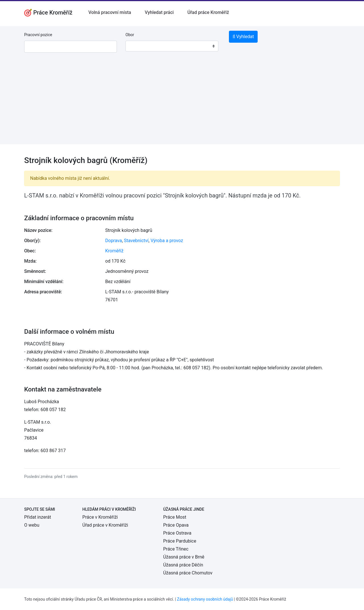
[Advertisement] (182, 104)
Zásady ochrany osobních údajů (205, 599)
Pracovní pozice (38, 35)
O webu (32, 525)
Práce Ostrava (177, 533)
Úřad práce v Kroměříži (105, 525)
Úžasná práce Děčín (183, 565)
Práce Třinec (176, 549)
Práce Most (175, 517)
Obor (130, 35)
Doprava (114, 241)
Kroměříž (114, 251)
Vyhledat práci (159, 12)
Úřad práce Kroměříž (208, 12)
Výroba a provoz (167, 241)
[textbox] (137, 46)
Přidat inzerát (38, 517)
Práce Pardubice (180, 541)
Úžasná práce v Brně (184, 557)
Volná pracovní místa (110, 12)
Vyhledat (243, 37)
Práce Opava (176, 525)
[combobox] (172, 46)
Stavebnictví (136, 241)
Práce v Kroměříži (100, 517)
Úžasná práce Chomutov (188, 573)
